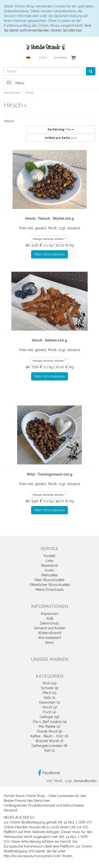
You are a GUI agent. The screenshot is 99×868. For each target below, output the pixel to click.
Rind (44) (50, 683)
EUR (43, 58)
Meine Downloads (50, 590)
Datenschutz (49, 623)
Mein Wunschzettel (49, 580)
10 (61, 138)
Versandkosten (85, 781)
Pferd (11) (49, 693)
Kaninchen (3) (50, 702)
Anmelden (60, 58)
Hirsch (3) (50, 707)
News (49, 643)
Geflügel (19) (49, 717)
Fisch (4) (49, 712)
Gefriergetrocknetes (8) (49, 746)
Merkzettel (49, 575)
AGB (50, 618)
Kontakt (49, 556)
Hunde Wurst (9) (50, 731)
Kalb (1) (50, 698)
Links (50, 561)
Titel (61, 129)
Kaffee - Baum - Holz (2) (49, 736)
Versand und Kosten (50, 628)
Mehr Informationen (49, 254)
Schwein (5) (50, 688)
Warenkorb (49, 566)
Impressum (50, 614)
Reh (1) (50, 751)
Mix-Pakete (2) (49, 727)
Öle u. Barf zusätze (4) (50, 722)
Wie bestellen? (50, 638)
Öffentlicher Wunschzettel (49, 585)
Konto (50, 570)
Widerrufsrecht (50, 633)
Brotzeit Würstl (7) (50, 741)
